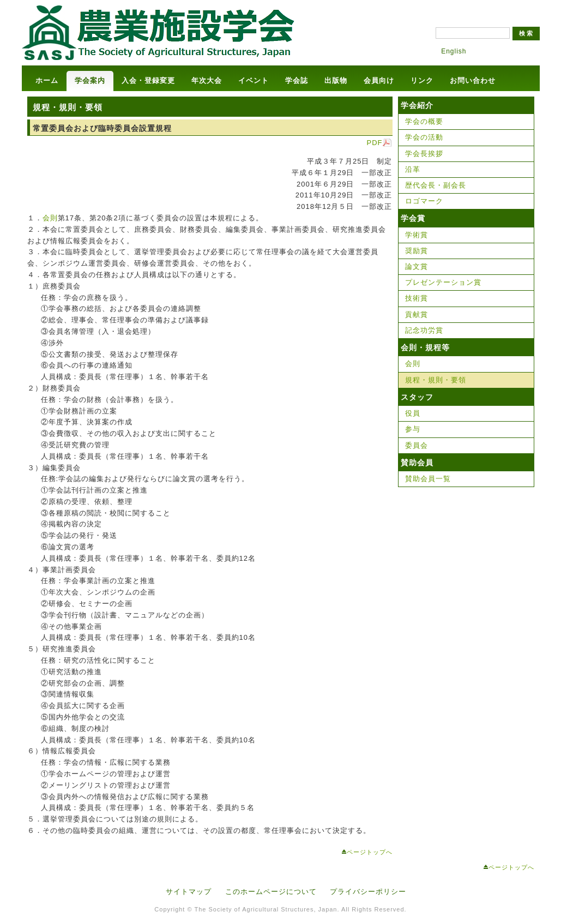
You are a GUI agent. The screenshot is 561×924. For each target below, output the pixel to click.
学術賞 (417, 235)
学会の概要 (424, 121)
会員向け (379, 80)
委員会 (417, 445)
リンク (422, 80)
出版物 (336, 80)
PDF (375, 143)
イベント (254, 80)
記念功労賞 (424, 330)
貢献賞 (417, 314)
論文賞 (417, 266)
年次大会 (207, 80)
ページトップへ (370, 852)
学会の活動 (424, 137)
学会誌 (297, 80)
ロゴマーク (424, 201)
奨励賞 (417, 251)
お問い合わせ (473, 80)
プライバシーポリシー (368, 892)
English (454, 51)
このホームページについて (271, 892)
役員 (413, 413)
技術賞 (417, 298)
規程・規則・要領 (436, 380)
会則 (50, 218)
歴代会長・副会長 (436, 185)
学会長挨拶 (424, 154)
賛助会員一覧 (428, 479)
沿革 (413, 169)
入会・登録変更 (148, 80)
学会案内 (90, 80)
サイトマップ (189, 892)
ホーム (47, 80)
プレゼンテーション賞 (443, 282)
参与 (413, 429)
